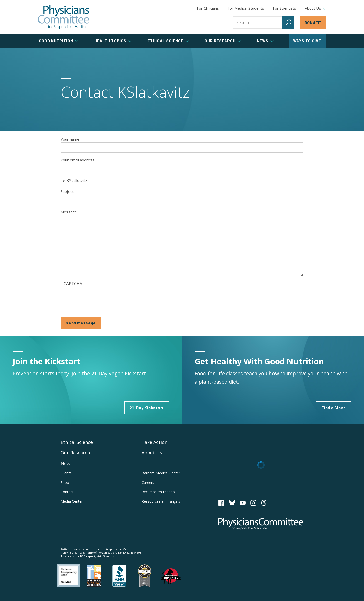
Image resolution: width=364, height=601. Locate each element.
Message (69, 212)
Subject (67, 191)
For (246, 8)
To (63, 181)
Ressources (161, 501)
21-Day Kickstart (147, 408)
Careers (148, 482)
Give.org (108, 556)
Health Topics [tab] (113, 41)
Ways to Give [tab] (307, 41)
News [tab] (265, 41)
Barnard (161, 473)
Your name (70, 139)
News (67, 463)
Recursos (159, 492)
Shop (65, 482)
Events (66, 473)
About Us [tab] (315, 8)
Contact (67, 492)
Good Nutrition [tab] (59, 41)
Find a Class (334, 408)
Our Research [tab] (223, 41)
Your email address (77, 160)
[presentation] (102, 298)
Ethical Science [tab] (168, 41)
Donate (313, 22)
